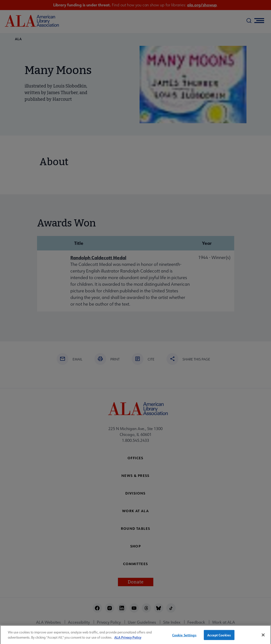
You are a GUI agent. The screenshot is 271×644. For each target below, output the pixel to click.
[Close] (263, 637)
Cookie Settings (184, 637)
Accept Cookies (219, 637)
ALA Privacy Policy (128, 639)
